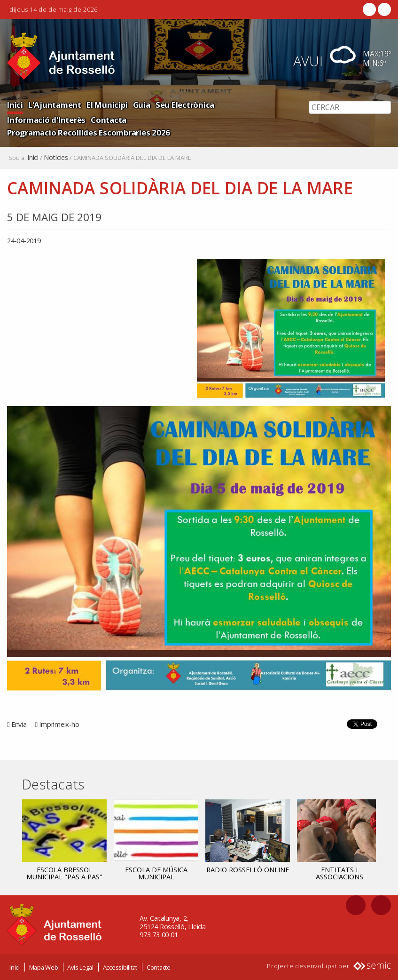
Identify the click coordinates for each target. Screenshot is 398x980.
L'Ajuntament (55, 105)
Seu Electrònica (185, 105)
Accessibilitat (120, 967)
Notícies (56, 158)
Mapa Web (44, 967)
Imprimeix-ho (59, 724)
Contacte (159, 967)
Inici (15, 105)
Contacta (109, 120)
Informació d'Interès (46, 120)
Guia (142, 105)
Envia (19, 724)
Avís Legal (80, 967)
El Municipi (107, 105)
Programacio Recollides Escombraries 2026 (89, 132)
